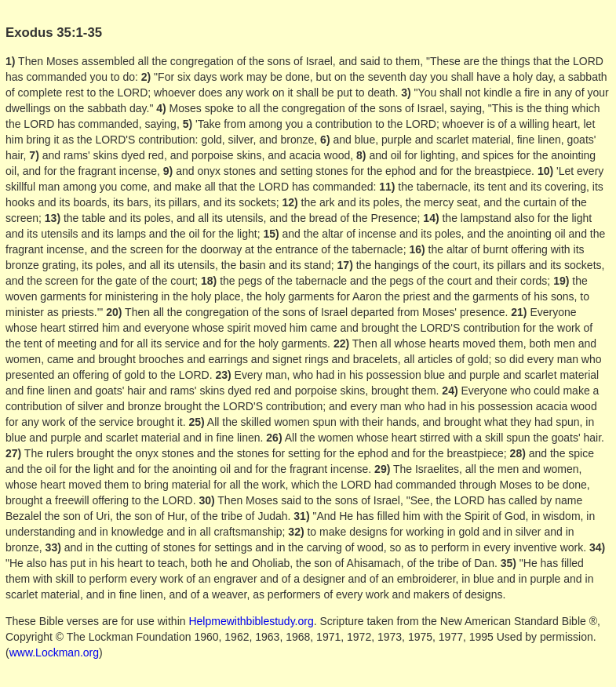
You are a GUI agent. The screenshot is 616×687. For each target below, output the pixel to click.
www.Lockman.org (54, 652)
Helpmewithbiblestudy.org (251, 621)
